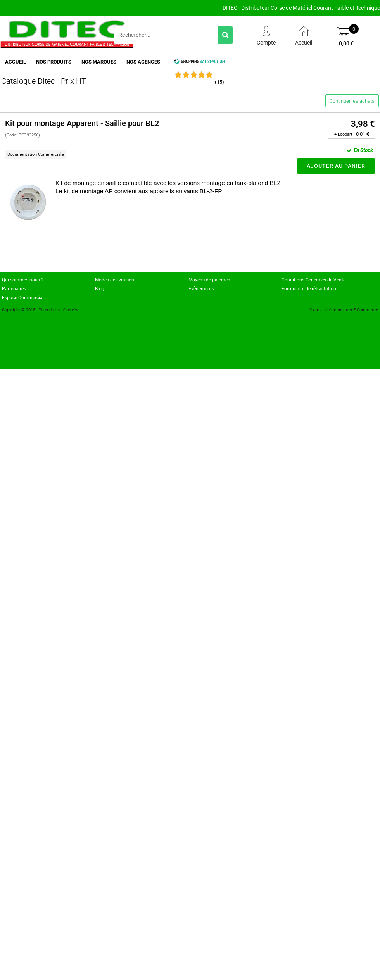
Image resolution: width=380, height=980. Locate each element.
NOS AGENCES (143, 62)
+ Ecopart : (345, 134)
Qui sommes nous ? (23, 280)
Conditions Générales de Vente (313, 280)
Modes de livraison (115, 280)
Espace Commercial (23, 298)
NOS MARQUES (99, 62)
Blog (100, 289)
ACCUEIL (16, 62)
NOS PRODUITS (54, 62)
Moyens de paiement (210, 280)
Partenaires (14, 289)
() (219, 82)
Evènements (201, 289)
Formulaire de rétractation (309, 289)
